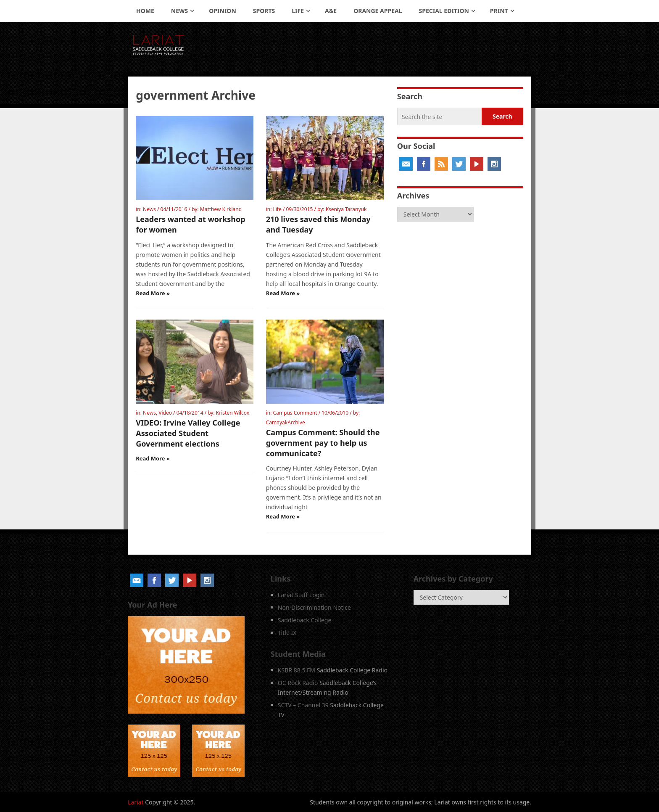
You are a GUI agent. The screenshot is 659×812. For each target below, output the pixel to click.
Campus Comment (295, 413)
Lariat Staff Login (301, 595)
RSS (441, 164)
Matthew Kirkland (221, 209)
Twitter (459, 164)
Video (165, 413)
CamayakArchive (286, 422)
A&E (331, 11)
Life (298, 11)
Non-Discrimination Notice (314, 607)
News (179, 11)
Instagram (494, 164)
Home (145, 11)
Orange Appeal (378, 11)
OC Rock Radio (298, 683)
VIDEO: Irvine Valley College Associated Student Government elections (188, 433)
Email (406, 164)
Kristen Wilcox (233, 413)
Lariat (136, 802)
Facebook (424, 164)
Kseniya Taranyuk (346, 209)
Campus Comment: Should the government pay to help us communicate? (323, 443)
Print (499, 11)
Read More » (153, 293)
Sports (264, 11)
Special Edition (444, 11)
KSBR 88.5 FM (297, 670)
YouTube (477, 164)
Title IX (287, 633)
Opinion (223, 11)
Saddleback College (305, 620)
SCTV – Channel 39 (303, 705)
